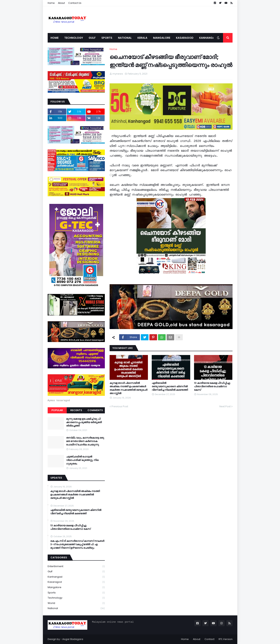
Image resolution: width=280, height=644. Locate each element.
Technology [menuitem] (74, 38)
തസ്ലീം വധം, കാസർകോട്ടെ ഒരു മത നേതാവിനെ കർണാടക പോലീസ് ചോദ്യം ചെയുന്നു (85, 441)
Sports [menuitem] (107, 38)
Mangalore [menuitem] (162, 38)
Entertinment (76, 566)
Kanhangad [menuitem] (208, 38)
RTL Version (226, 639)
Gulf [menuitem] (92, 38)
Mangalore (76, 587)
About (61, 3)
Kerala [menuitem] (142, 38)
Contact (209, 639)
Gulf (76, 572)
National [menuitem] (125, 38)
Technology (76, 598)
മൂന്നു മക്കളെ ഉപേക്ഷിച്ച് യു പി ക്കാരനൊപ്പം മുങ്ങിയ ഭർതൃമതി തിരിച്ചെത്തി (84, 422)
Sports (76, 593)
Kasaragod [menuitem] (185, 38)
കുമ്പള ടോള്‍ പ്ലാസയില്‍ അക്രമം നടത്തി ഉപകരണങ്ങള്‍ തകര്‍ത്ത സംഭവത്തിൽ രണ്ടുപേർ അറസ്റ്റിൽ (128, 388)
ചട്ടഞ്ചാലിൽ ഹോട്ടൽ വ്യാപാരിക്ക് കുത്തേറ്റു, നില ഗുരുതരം (82, 460)
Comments (95, 410)
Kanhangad (76, 577)
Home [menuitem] (55, 38)
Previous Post (120, 406)
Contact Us (75, 3)
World (76, 603)
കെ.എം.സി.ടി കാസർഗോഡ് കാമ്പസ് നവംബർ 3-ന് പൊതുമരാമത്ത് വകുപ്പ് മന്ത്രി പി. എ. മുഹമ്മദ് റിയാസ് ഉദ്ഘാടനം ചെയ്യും (77, 544)
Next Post (225, 406)
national (76, 608)
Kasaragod (76, 582)
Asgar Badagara (73, 639)
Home (51, 3)
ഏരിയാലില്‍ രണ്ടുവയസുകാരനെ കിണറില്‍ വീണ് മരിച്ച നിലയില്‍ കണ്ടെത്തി (170, 386)
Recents (76, 410)
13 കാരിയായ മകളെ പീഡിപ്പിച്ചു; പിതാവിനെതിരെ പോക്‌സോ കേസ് (212, 386)
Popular (57, 410)
